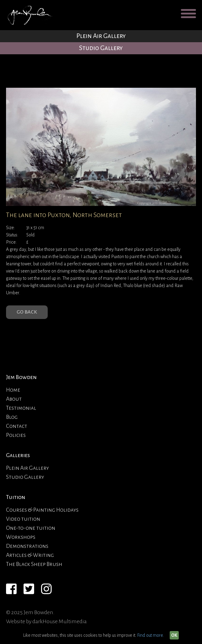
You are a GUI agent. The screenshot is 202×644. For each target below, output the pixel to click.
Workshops (21, 537)
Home (13, 390)
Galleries (18, 455)
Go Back (27, 312)
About (14, 399)
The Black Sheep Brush (34, 564)
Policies (16, 435)
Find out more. (151, 635)
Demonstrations (27, 546)
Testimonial (21, 408)
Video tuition (23, 519)
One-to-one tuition (31, 528)
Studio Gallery (101, 48)
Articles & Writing (30, 555)
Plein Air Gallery (101, 36)
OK (174, 635)
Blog (12, 417)
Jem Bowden (21, 377)
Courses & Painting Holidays (42, 510)
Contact (17, 426)
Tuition (16, 497)
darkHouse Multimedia (59, 621)
